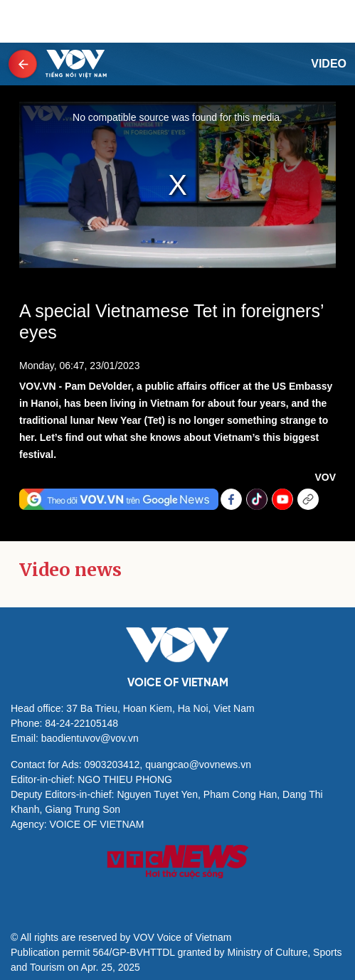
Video (329, 64)
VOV (325, 477)
